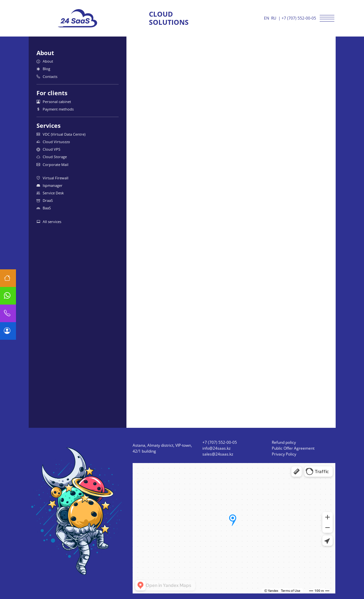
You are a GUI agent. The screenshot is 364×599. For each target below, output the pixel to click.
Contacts (47, 76)
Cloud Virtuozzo (53, 142)
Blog (43, 69)
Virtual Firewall (52, 178)
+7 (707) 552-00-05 (299, 18)
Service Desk (50, 193)
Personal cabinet (54, 102)
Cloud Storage (52, 157)
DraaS (45, 200)
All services (49, 222)
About (45, 61)
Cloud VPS (48, 149)
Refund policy (284, 442)
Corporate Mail (52, 165)
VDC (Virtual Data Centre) (61, 134)
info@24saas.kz (217, 448)
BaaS (44, 208)
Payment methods (55, 109)
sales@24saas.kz (218, 454)
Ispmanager (50, 185)
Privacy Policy (284, 454)
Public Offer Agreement (293, 448)
